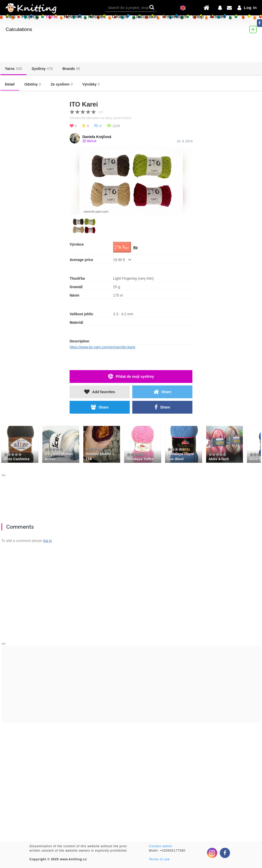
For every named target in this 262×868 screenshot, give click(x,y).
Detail (10, 84)
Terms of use (159, 859)
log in (47, 541)
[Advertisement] (131, 496)
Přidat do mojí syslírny (131, 376)
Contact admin (160, 846)
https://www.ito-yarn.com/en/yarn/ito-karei (102, 347)
